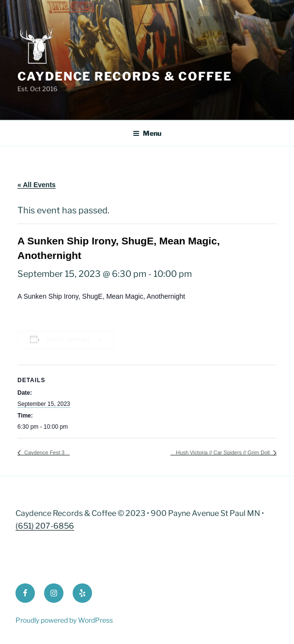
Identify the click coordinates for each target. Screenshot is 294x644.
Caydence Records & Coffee (125, 76)
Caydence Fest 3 (44, 452)
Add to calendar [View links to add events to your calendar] (68, 339)
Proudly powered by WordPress (64, 620)
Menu (147, 133)
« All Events (37, 185)
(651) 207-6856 (45, 526)
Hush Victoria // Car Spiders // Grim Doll (224, 452)
